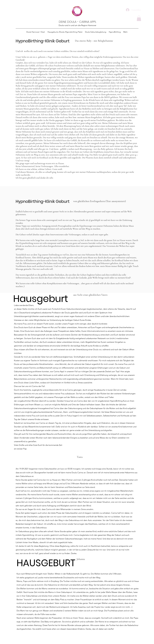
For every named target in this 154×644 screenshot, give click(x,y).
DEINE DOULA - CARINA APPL (78, 22)
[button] (139, 18)
